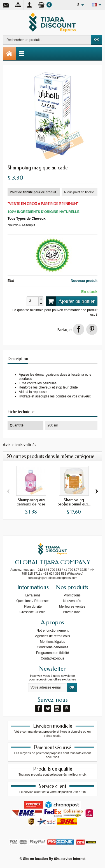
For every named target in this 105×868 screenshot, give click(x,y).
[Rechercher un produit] (47, 40)
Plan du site (33, 606)
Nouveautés (72, 601)
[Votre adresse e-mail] (48, 688)
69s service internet (70, 859)
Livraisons (33, 595)
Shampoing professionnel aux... (74, 502)
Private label (72, 612)
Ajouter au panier (70, 301)
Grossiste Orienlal (33, 612)
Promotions (72, 595)
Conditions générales (53, 647)
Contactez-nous (52, 658)
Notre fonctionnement (53, 630)
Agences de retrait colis (53, 636)
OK (96, 40)
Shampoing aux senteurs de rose (31, 502)
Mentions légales (52, 642)
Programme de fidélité (53, 653)
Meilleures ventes (72, 606)
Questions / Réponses (33, 601)
